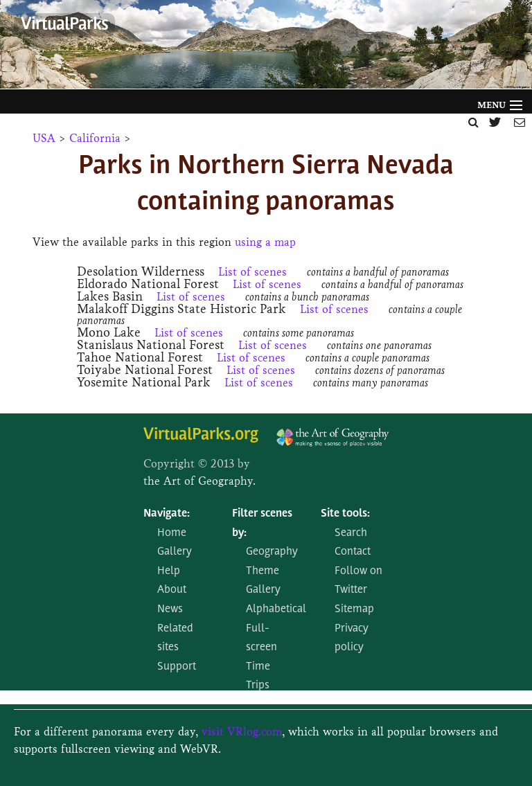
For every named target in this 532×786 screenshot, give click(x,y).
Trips (258, 686)
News (170, 609)
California (95, 138)
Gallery (175, 552)
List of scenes (252, 272)
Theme (263, 571)
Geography (272, 552)
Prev (11, 48)
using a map (265, 242)
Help (169, 571)
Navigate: (167, 514)
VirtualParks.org (201, 435)
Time (258, 667)
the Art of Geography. (199, 481)
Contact (353, 552)
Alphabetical (276, 609)
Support (177, 667)
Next (514, 48)
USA (44, 138)
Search (351, 533)
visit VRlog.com (242, 732)
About (172, 590)
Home (172, 533)
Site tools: (345, 514)
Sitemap (354, 609)
